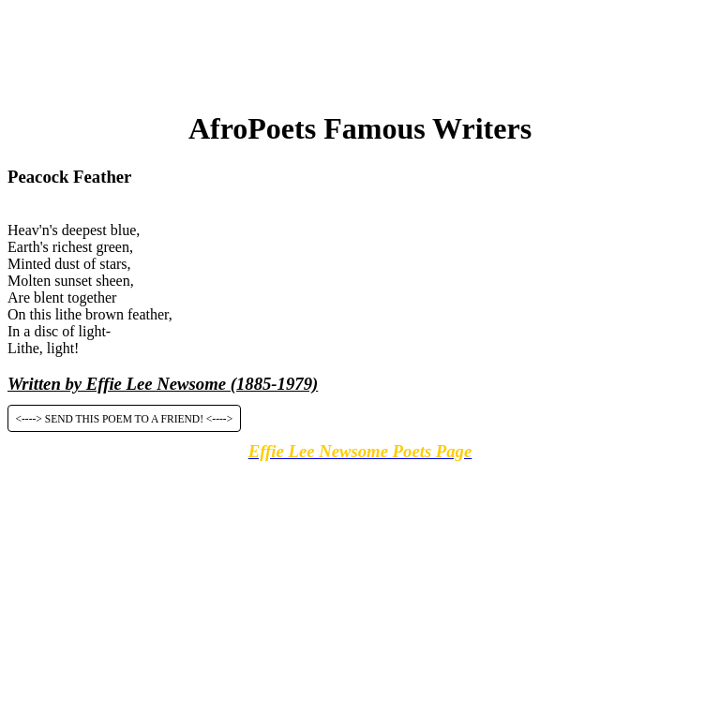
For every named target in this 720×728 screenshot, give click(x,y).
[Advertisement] (360, 50)
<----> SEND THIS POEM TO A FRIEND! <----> (125, 418)
